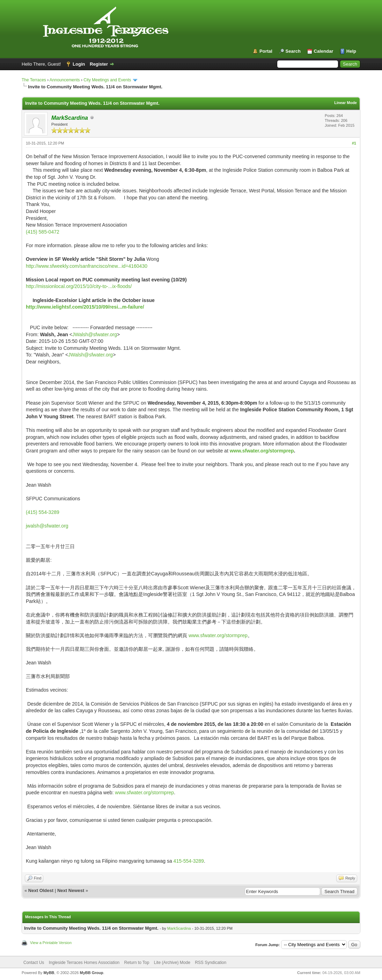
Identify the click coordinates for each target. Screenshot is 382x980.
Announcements (65, 80)
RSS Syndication (211, 963)
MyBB (49, 973)
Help (351, 51)
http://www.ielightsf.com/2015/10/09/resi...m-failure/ (85, 307)
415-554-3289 (189, 861)
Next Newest (71, 890)
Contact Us (34, 963)
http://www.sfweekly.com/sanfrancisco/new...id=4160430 (87, 266)
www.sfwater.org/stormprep (262, 451)
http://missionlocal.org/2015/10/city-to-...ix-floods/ (79, 286)
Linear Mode (346, 103)
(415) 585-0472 (43, 232)
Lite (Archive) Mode (172, 963)
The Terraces (34, 80)
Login (79, 64)
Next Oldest (41, 890)
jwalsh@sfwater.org (47, 526)
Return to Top (137, 963)
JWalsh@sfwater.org (95, 334)
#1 (354, 143)
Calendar (324, 51)
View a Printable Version (51, 943)
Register (99, 64)
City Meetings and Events (107, 80)
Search (293, 51)
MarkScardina (179, 928)
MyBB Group (91, 973)
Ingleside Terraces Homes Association (84, 963)
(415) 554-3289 (43, 512)
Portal (266, 51)
